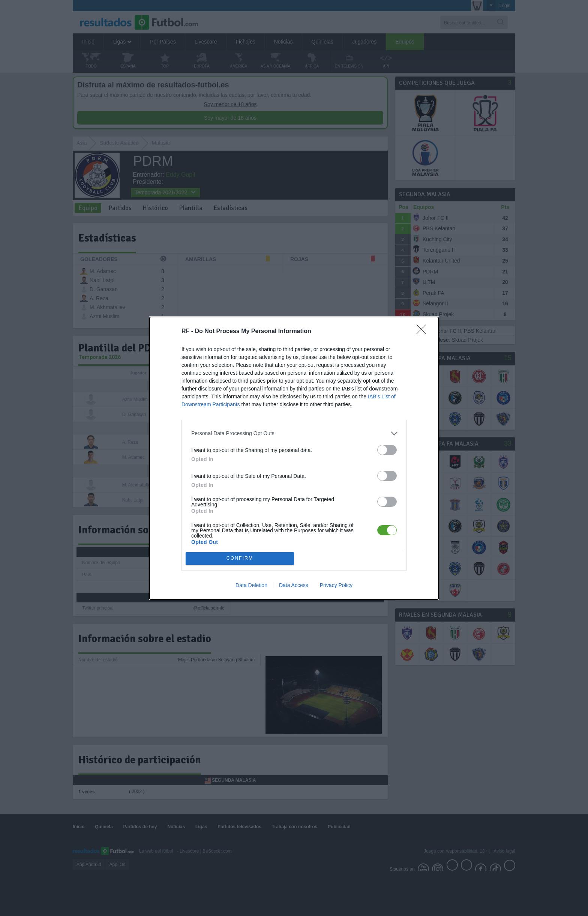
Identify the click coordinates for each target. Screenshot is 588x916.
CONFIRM (240, 558)
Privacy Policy (336, 585)
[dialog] (294, 458)
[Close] (424, 332)
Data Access (294, 585)
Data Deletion (251, 585)
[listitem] (294, 433)
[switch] (387, 450)
